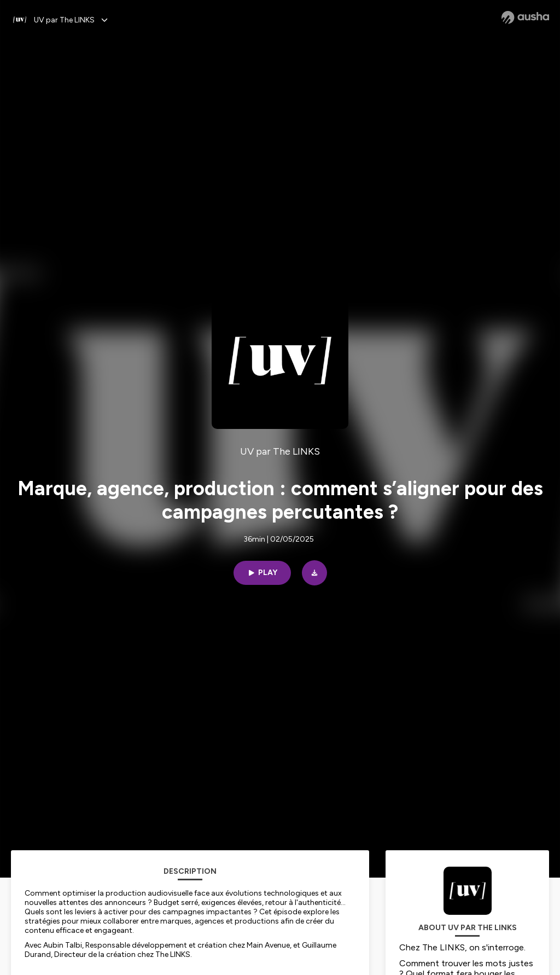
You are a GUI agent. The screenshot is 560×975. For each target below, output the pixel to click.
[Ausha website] (525, 18)
